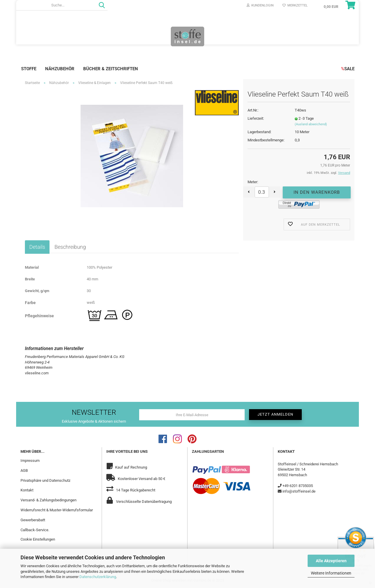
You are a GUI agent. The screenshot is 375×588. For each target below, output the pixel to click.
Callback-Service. (35, 530)
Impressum (30, 461)
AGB (24, 470)
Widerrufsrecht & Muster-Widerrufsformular (57, 510)
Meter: (253, 182)
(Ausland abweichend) (311, 124)
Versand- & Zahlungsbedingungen (48, 500)
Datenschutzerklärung (98, 577)
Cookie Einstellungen (38, 539)
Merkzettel (295, 5)
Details (37, 247)
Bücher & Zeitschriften (111, 69)
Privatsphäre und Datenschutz (45, 480)
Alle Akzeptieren (331, 561)
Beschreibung (70, 247)
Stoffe (29, 69)
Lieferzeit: (256, 118)
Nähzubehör (60, 69)
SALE (348, 69)
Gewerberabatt (33, 520)
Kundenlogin (260, 5)
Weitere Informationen (331, 573)
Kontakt (27, 490)
